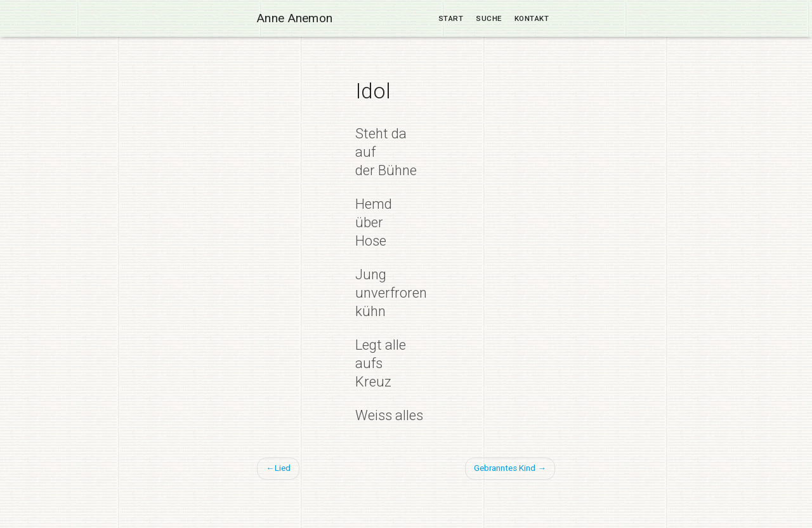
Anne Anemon (295, 18)
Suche (489, 18)
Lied (283, 468)
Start (451, 18)
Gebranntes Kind (505, 468)
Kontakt (532, 18)
